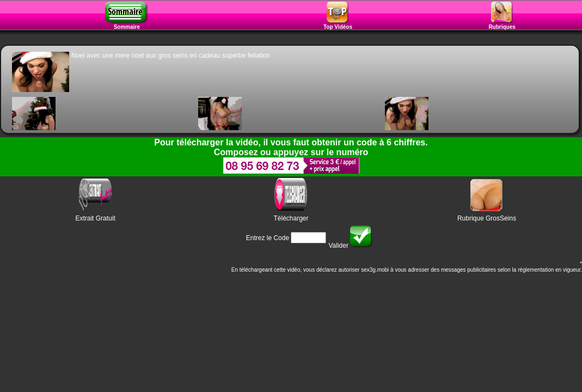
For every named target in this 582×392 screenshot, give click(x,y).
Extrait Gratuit (95, 218)
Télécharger (291, 218)
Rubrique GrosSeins (487, 218)
